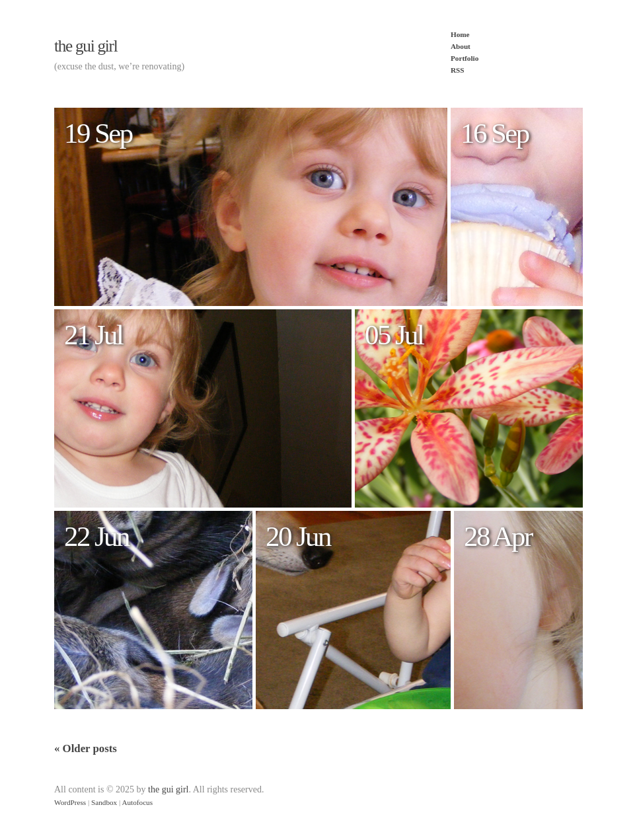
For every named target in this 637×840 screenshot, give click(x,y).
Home (460, 34)
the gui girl (86, 46)
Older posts (86, 748)
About (461, 46)
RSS (458, 70)
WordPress (70, 802)
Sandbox (104, 802)
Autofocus (137, 802)
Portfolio (465, 58)
